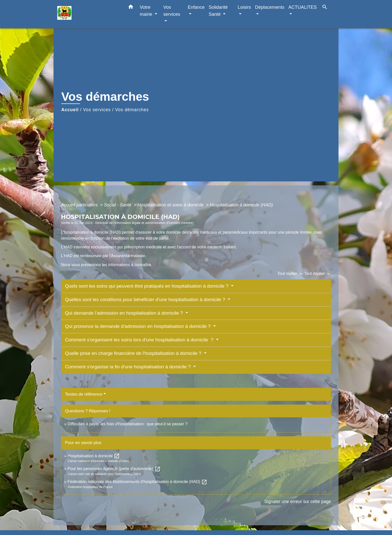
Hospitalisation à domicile (94, 456)
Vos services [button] (172, 11)
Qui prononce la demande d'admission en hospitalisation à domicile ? (138, 326)
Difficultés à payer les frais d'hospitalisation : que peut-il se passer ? (127, 424)
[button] (131, 8)
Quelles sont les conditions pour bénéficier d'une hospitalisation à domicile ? (146, 299)
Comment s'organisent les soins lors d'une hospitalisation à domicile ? (140, 340)
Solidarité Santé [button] (218, 11)
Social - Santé (118, 205)
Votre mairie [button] (147, 11)
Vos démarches (132, 110)
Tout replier (291, 273)
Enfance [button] (196, 7)
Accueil (70, 110)
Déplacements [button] (270, 7)
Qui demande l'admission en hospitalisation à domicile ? (125, 313)
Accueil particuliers (80, 205)
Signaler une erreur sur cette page (298, 502)
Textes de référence (84, 394)
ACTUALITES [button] (303, 7)
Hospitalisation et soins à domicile (171, 205)
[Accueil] (88, 14)
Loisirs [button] (244, 7)
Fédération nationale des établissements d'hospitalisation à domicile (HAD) (137, 482)
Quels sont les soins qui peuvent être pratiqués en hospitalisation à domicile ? (147, 286)
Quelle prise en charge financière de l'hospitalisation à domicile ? (134, 353)
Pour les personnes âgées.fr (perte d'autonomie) (114, 469)
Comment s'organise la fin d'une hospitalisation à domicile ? (128, 367)
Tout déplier (318, 273)
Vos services (97, 110)
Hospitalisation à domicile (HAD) (241, 205)
